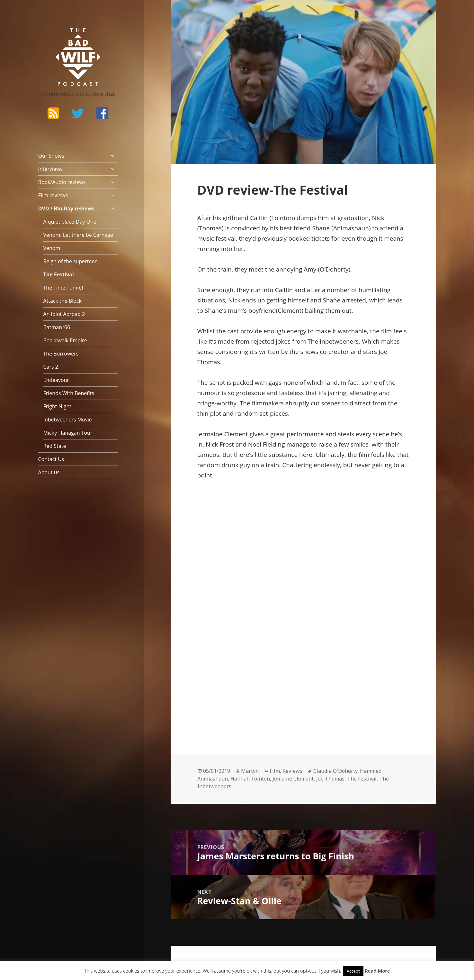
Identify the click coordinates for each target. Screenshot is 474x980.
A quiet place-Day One (70, 222)
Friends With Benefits (69, 393)
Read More (377, 971)
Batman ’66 (57, 327)
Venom (52, 248)
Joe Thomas (330, 779)
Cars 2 (51, 367)
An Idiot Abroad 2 (64, 314)
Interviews (51, 169)
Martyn (250, 771)
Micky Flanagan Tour (68, 433)
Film (275, 771)
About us (49, 472)
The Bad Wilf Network (66, 37)
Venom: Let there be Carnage (78, 235)
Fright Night (57, 406)
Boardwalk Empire (65, 340)
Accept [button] (353, 971)
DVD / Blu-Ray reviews (67, 208)
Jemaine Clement (293, 779)
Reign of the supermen (71, 261)
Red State (55, 446)
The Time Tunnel (63, 288)
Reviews (292, 771)
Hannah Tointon (250, 779)
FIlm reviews (53, 195)
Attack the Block (63, 301)
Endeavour (56, 380)
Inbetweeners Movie (68, 420)
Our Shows (51, 156)
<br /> (217, 659)
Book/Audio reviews (62, 182)
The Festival (59, 274)
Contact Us (51, 459)
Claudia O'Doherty (335, 771)
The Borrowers (61, 354)
